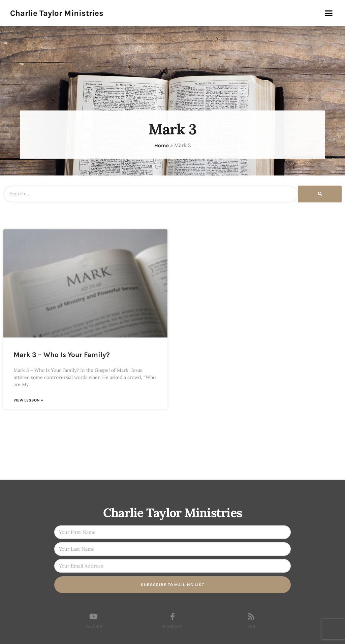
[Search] (320, 194)
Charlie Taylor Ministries (57, 13)
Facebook (172, 631)
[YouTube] (94, 621)
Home (162, 146)
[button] (328, 13)
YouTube (94, 631)
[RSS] (251, 621)
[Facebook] (172, 621)
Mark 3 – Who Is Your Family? (62, 355)
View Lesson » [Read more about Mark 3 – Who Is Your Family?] (28, 400)
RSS (252, 631)
